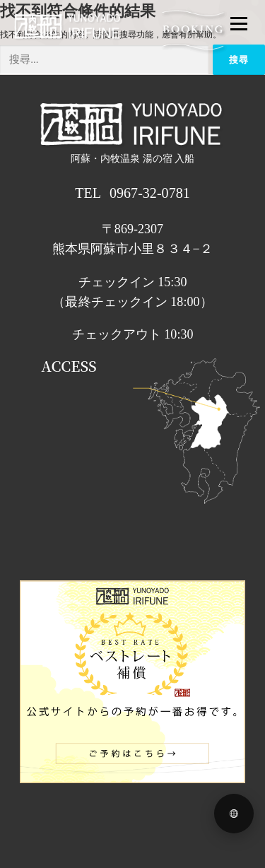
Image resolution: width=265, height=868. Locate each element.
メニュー (238, 23)
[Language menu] (234, 814)
